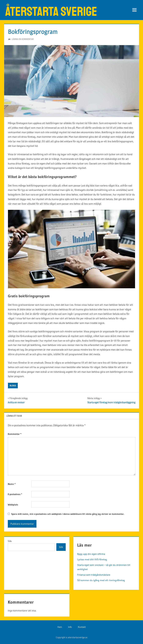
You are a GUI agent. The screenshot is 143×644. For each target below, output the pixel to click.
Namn (12, 484)
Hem (60, 627)
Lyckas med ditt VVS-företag (92, 559)
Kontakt (82, 627)
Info (70, 627)
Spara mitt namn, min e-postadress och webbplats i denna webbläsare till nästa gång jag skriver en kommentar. (68, 514)
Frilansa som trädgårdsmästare (94, 575)
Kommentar (15, 434)
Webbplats (13, 505)
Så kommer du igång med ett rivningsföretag (101, 580)
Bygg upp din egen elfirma (91, 554)
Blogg (13, 386)
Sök (10, 541)
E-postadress (15, 494)
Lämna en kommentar (23, 39)
